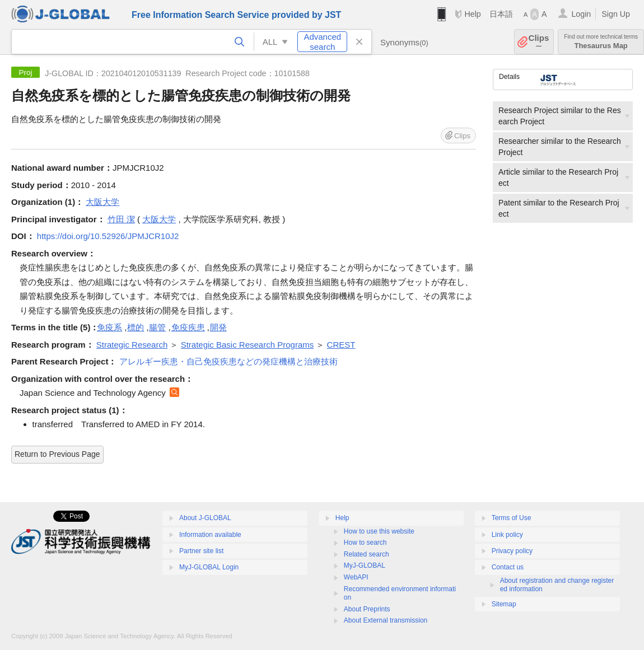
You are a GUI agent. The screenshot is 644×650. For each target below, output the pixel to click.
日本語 (501, 14)
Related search (367, 554)
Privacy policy (512, 551)
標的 (136, 327)
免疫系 (109, 327)
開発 (218, 327)
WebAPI (356, 577)
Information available (210, 535)
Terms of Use (512, 518)
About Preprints (367, 609)
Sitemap (504, 604)
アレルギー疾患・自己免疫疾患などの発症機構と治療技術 (228, 361)
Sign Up (616, 14)
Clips (539, 42)
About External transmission (386, 620)
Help (472, 14)
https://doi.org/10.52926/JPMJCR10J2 (108, 236)
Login (581, 14)
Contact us (508, 567)
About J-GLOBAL (205, 518)
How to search (365, 543)
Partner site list (201, 551)
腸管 (157, 327)
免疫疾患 (188, 327)
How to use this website (379, 531)
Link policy (507, 535)
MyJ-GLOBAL (365, 565)
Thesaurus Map (601, 42)
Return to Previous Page (57, 454)
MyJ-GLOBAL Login (209, 567)
